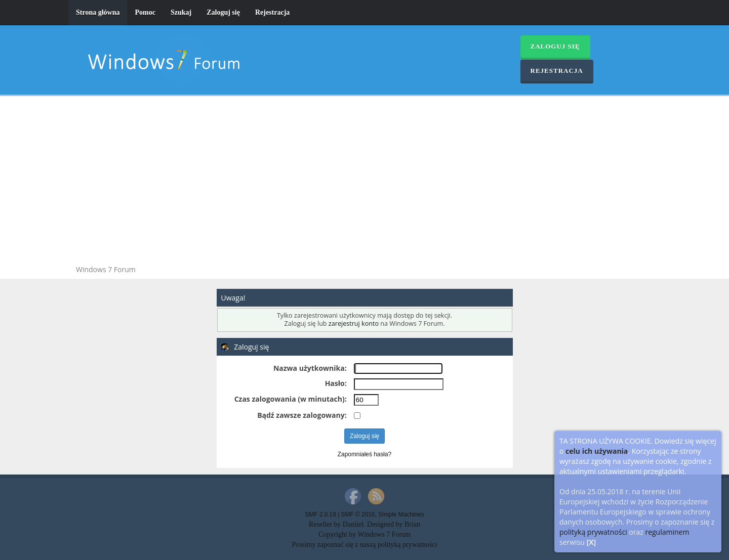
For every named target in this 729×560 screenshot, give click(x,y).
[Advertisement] (364, 182)
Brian (412, 524)
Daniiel (353, 524)
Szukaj (181, 12)
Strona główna (98, 12)
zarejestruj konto (354, 324)
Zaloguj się (223, 12)
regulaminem (667, 532)
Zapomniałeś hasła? (364, 454)
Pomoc (145, 12)
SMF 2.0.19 (320, 514)
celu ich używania (597, 451)
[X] (592, 542)
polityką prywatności (593, 532)
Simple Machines (401, 514)
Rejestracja (272, 12)
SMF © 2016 (358, 514)
